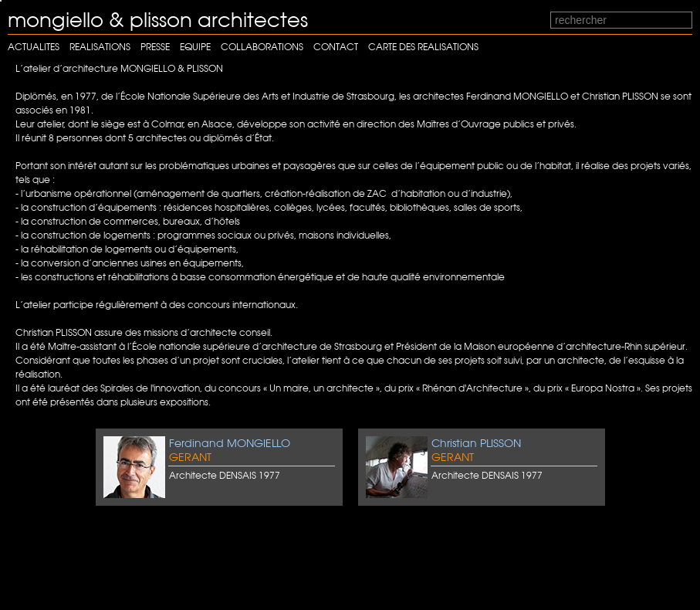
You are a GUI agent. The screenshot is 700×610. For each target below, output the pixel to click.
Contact (336, 47)
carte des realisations (423, 47)
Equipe (195, 47)
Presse (155, 47)
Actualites (34, 47)
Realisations (100, 47)
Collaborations (262, 47)
